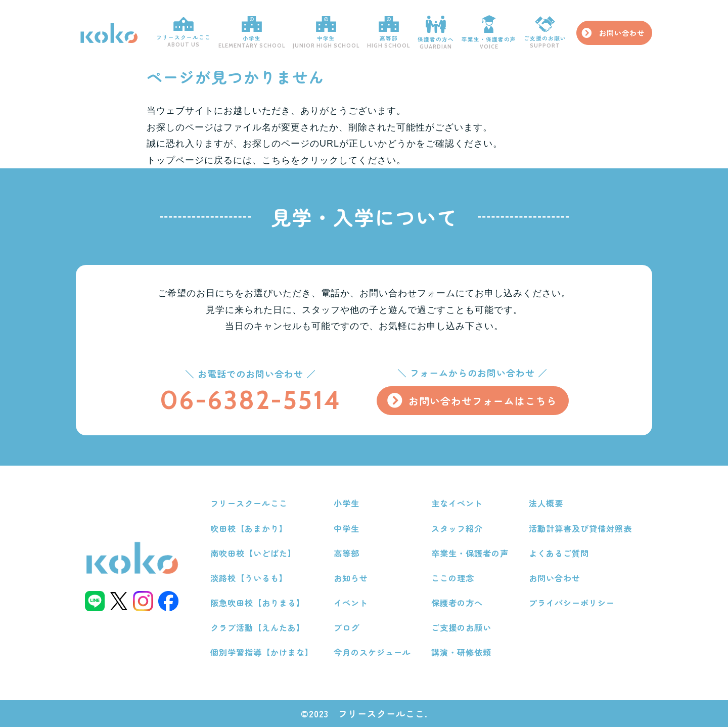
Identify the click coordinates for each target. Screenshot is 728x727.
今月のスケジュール (372, 652)
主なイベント (457, 503)
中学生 (326, 33)
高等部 (389, 33)
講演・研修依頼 (461, 652)
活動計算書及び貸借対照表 (580, 528)
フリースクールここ (184, 33)
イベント (351, 603)
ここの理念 (453, 578)
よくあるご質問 (559, 553)
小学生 (252, 33)
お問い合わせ (622, 33)
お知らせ (351, 578)
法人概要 (546, 503)
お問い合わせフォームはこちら (483, 401)
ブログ (347, 627)
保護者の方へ (436, 33)
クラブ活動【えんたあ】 (258, 627)
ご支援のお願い (545, 33)
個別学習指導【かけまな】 (262, 652)
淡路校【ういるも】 (249, 578)
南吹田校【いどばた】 (253, 553)
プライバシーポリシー (572, 603)
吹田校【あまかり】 (249, 528)
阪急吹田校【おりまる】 (258, 603)
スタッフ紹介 (457, 528)
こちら (276, 160)
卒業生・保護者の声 (489, 33)
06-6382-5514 (251, 400)
